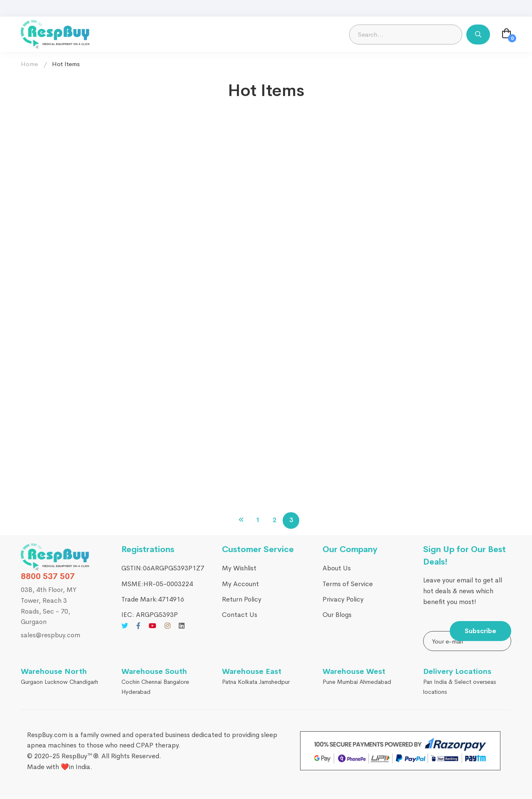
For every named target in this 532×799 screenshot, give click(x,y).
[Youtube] (153, 626)
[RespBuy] (55, 557)
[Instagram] (167, 626)
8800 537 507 (48, 576)
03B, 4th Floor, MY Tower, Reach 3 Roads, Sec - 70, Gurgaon (49, 606)
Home (29, 64)
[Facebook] (138, 626)
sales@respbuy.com (50, 635)
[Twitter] (125, 626)
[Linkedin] (182, 626)
